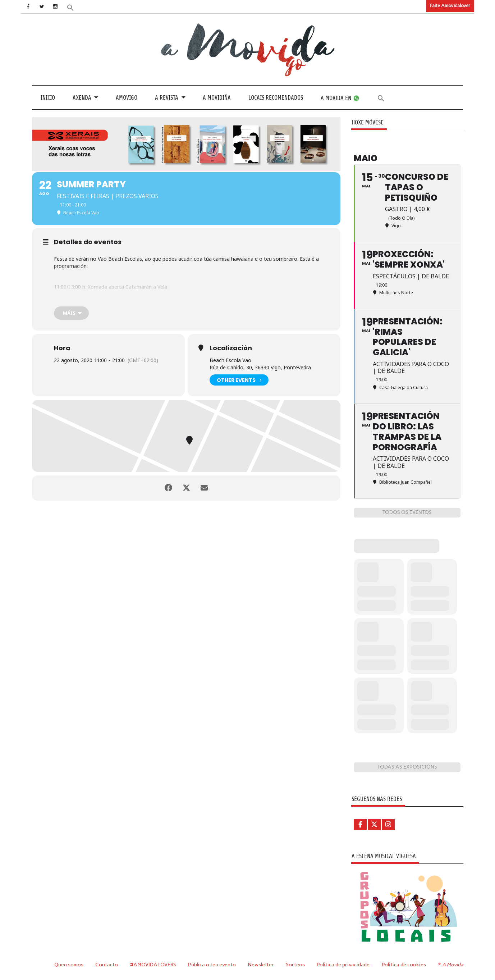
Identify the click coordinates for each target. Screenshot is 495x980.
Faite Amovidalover (450, 6)
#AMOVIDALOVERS (153, 965)
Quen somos (69, 965)
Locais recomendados (276, 98)
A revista (167, 98)
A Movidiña (217, 98)
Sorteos (295, 965)
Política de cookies (404, 965)
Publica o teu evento (212, 965)
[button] (70, 7)
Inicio (48, 98)
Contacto (107, 965)
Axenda (82, 98)
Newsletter (261, 965)
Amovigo (127, 98)
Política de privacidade (343, 965)
